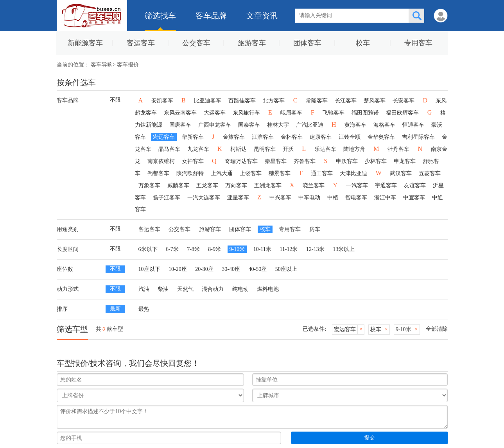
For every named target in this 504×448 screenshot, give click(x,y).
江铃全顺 (350, 137)
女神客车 (193, 161)
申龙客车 (405, 161)
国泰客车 (249, 125)
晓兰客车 (314, 185)
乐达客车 (325, 149)
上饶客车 (251, 173)
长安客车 (404, 101)
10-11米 (262, 249)
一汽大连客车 (204, 198)
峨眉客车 (291, 113)
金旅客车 (234, 137)
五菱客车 (430, 173)
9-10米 (237, 249)
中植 (333, 198)
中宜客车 (414, 198)
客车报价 (128, 65)
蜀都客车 (158, 173)
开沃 (288, 149)
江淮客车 (263, 137)
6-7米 (172, 249)
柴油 (163, 289)
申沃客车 (347, 161)
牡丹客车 (398, 149)
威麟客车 (178, 185)
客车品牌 (211, 16)
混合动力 (213, 289)
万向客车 (236, 185)
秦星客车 (276, 161)
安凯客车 (162, 101)
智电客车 (356, 198)
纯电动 (240, 289)
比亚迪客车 (208, 101)
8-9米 (214, 249)
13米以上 (344, 249)
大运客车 (215, 113)
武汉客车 (401, 173)
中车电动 (309, 198)
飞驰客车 (334, 113)
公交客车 (196, 43)
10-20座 (178, 269)
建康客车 (321, 137)
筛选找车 (160, 16)
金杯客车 (292, 137)
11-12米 (289, 249)
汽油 (144, 289)
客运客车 (141, 43)
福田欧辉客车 (402, 113)
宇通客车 (386, 185)
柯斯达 (239, 149)
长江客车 (346, 101)
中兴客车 (280, 198)
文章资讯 (262, 16)
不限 (115, 100)
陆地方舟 (354, 149)
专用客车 (418, 43)
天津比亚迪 (353, 173)
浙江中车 (385, 198)
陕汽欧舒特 (190, 173)
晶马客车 (169, 149)
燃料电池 (268, 289)
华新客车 (193, 137)
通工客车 (322, 173)
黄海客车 (355, 125)
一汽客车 (357, 185)
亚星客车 (238, 198)
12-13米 (315, 249)
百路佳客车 (242, 101)
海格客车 (384, 125)
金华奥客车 (381, 137)
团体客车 (307, 43)
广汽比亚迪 (310, 125)
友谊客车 (415, 185)
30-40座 (231, 269)
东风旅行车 (246, 113)
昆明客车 (265, 149)
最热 (144, 309)
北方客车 (274, 101)
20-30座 (204, 269)
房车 (315, 229)
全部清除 (437, 329)
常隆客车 (317, 101)
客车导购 (102, 65)
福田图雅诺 (365, 113)
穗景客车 (280, 173)
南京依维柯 (161, 161)
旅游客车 (252, 43)
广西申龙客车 (215, 125)
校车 (363, 43)
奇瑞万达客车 (241, 161)
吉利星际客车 (418, 137)
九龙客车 (198, 149)
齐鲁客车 (305, 161)
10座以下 (149, 269)
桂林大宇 (278, 125)
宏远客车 (164, 137)
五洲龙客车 (268, 185)
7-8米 (193, 249)
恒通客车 (413, 125)
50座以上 (286, 269)
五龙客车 (207, 185)
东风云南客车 (180, 113)
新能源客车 (85, 43)
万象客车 (149, 185)
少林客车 (376, 161)
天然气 (185, 289)
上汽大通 (222, 173)
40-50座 (258, 269)
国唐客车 (180, 125)
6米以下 (148, 249)
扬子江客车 (167, 198)
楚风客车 (375, 101)
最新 (115, 309)
